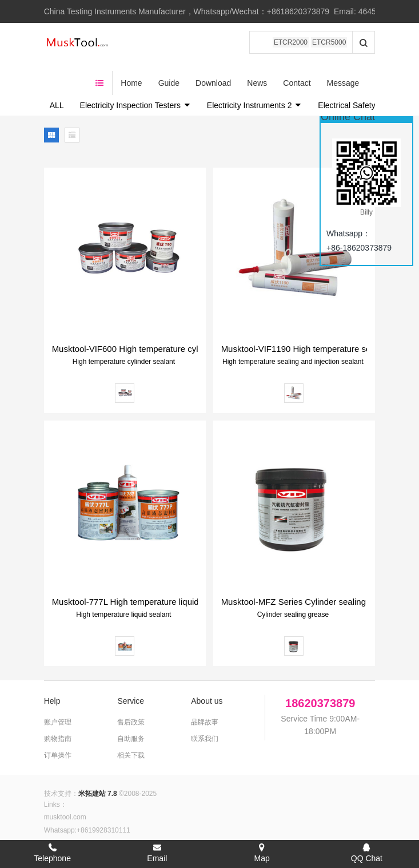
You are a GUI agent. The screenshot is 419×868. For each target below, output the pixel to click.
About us (207, 669)
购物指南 (58, 707)
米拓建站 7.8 (98, 762)
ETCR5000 (329, 42)
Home (163, 43)
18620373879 (320, 671)
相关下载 (131, 723)
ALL (57, 73)
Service (131, 669)
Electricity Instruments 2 (255, 73)
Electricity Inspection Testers (135, 73)
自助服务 (131, 707)
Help (52, 669)
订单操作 (58, 723)
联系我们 (205, 707)
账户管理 (58, 690)
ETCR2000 (291, 42)
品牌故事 (205, 690)
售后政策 (131, 690)
